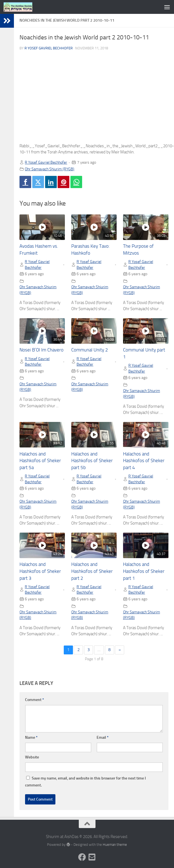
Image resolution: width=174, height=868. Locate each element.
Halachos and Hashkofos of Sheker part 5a (40, 461)
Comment (35, 700)
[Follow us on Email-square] (92, 857)
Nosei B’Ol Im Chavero (41, 350)
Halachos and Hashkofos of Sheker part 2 (92, 571)
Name (31, 737)
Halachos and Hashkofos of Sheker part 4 (144, 461)
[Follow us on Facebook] (82, 857)
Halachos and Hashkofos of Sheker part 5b (92, 461)
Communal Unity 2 (90, 350)
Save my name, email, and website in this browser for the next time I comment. (85, 782)
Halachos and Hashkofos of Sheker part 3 (40, 571)
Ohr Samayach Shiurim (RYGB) (50, 169)
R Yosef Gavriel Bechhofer (49, 48)
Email (103, 737)
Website (32, 757)
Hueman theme (115, 845)
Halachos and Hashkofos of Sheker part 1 (144, 571)
